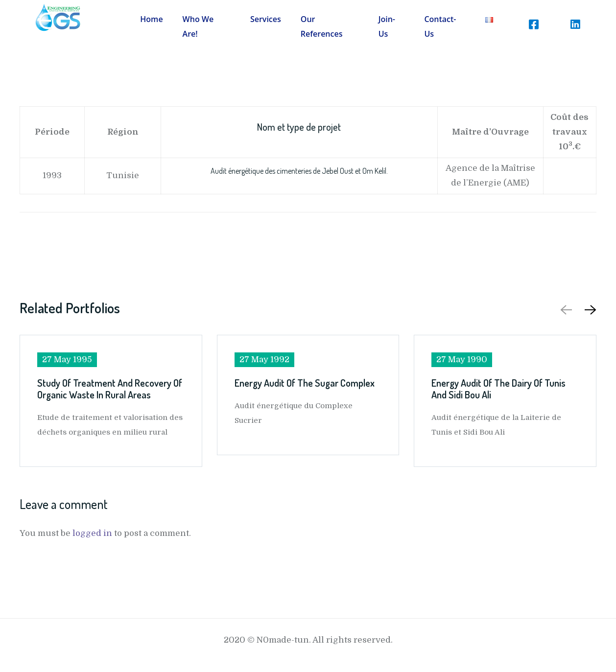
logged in (92, 533)
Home (151, 19)
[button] (589, 310)
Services (266, 19)
